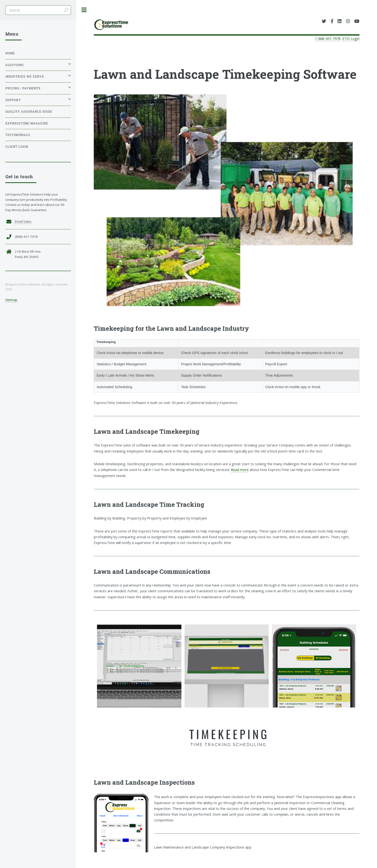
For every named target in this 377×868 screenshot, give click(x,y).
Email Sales (23, 221)
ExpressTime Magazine (27, 123)
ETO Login (351, 38)
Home (10, 53)
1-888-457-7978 (328, 38)
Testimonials (18, 135)
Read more (240, 470)
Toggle (84, 10)
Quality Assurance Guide (29, 112)
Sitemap (11, 300)
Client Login (17, 147)
